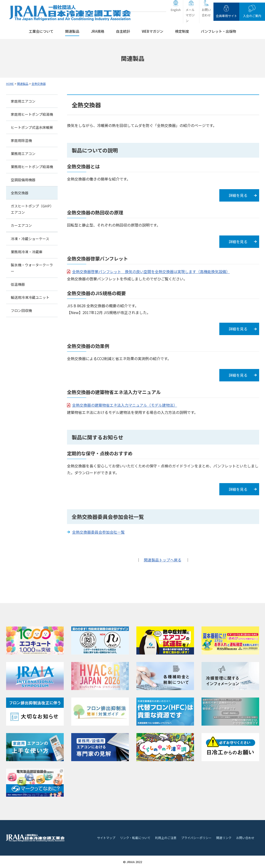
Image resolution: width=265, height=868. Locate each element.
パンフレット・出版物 (218, 31)
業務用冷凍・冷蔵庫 (27, 252)
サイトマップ (106, 838)
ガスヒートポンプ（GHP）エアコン (31, 209)
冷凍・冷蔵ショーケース (30, 239)
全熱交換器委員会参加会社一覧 (98, 532)
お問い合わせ (206, 12)
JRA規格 (98, 31)
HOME (10, 84)
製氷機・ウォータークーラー (32, 268)
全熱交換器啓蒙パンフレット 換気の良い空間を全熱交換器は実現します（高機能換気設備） (151, 271)
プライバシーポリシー (196, 838)
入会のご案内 (252, 16)
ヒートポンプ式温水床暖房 (32, 127)
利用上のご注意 (166, 838)
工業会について (41, 31)
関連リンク (224, 838)
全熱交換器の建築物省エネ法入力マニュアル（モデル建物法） (125, 405)
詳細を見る (238, 195)
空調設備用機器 (23, 180)
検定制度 (182, 31)
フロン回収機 (21, 310)
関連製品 (72, 31)
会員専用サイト (226, 16)
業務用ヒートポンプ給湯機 (32, 167)
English (176, 10)
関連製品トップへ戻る (163, 560)
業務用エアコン (23, 154)
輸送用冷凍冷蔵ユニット (30, 297)
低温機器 (18, 284)
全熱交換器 (39, 84)
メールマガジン (190, 15)
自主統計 (123, 31)
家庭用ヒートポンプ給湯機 (32, 114)
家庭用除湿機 (21, 140)
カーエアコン (21, 225)
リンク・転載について (135, 838)
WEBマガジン (153, 31)
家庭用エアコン (23, 101)
